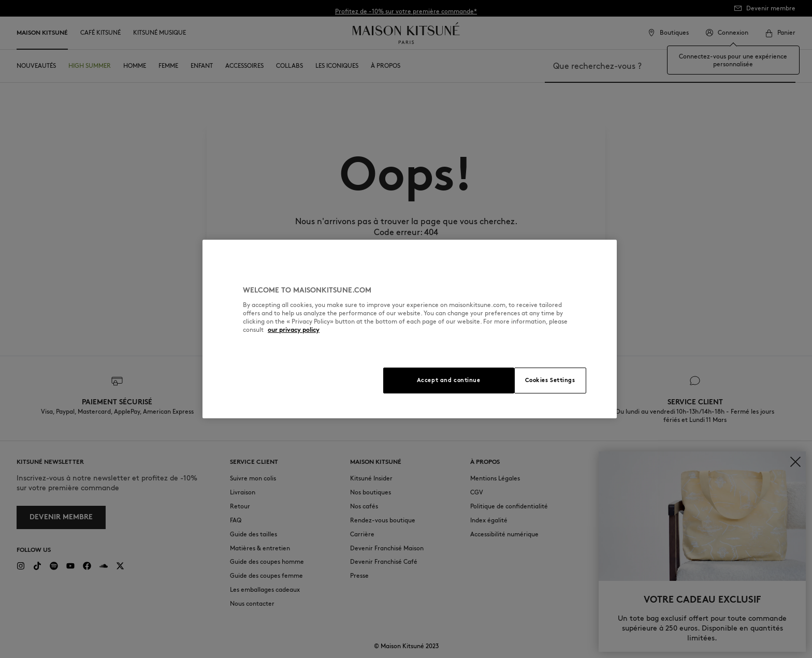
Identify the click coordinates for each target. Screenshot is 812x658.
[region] (410, 329)
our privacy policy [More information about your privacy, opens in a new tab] (294, 330)
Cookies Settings (550, 380)
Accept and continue (449, 380)
